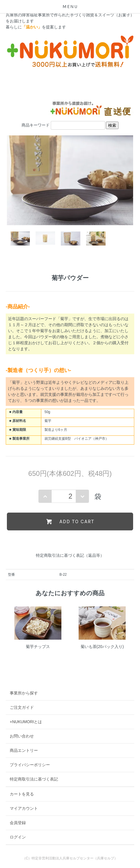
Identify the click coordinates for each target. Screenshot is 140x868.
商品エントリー (24, 750)
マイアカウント (24, 808)
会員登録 (18, 823)
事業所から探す (24, 693)
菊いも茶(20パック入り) (102, 647)
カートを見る (22, 794)
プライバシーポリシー (30, 765)
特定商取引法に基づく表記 (34, 779)
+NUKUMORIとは (26, 722)
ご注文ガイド (22, 707)
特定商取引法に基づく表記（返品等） (70, 555)
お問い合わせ (22, 736)
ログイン (18, 837)
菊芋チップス (38, 647)
